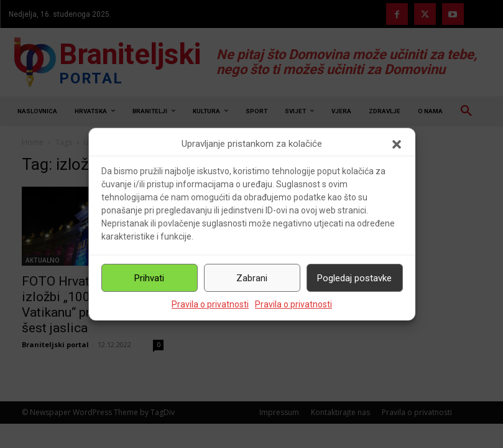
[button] (397, 144)
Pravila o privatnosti (210, 304)
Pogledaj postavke (354, 278)
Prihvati (149, 278)
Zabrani (252, 278)
